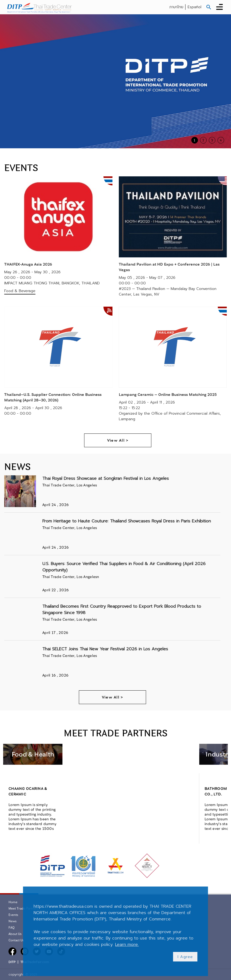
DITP (12, 962)
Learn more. (127, 945)
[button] (209, 7)
